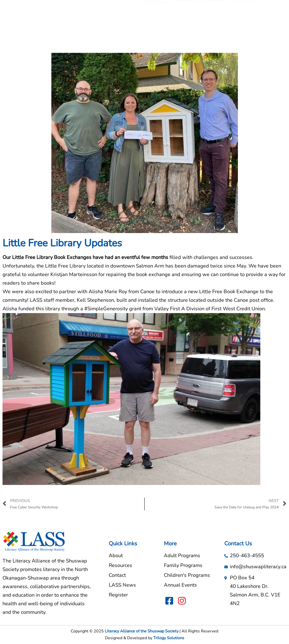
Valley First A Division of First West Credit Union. (210, 309)
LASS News (155, 27)
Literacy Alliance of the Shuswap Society (142, 631)
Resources (157, 16)
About (133, 16)
